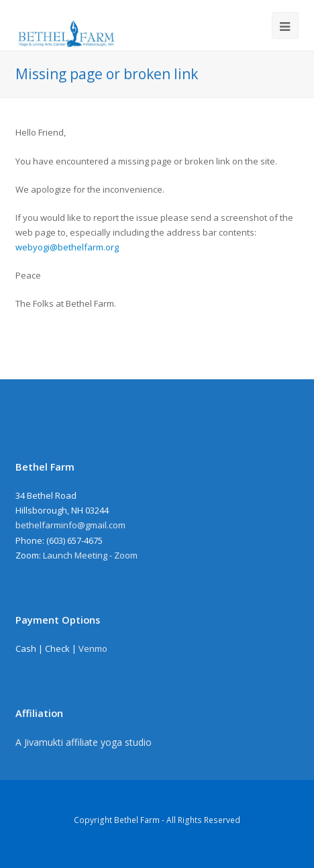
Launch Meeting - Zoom (90, 555)
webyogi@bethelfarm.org (67, 247)
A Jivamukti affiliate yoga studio (84, 742)
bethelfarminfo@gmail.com (70, 525)
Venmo (93, 648)
